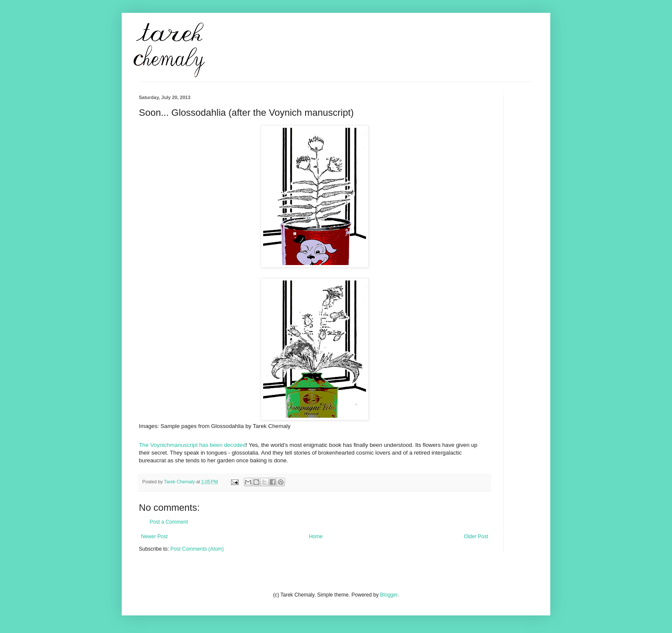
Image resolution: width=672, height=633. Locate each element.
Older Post (476, 537)
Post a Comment (169, 522)
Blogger (389, 595)
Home (316, 537)
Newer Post (154, 537)
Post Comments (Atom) (197, 549)
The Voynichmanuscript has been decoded (192, 445)
